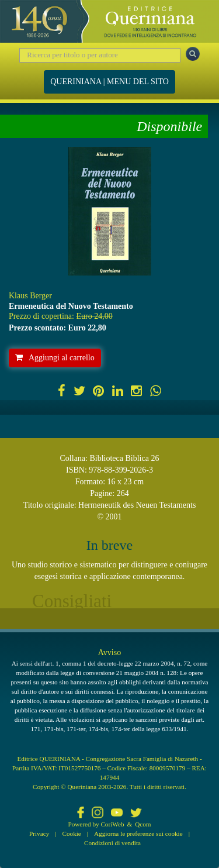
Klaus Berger (30, 296)
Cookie (72, 833)
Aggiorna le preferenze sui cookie (138, 833)
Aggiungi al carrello (55, 358)
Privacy (39, 833)
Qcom (143, 824)
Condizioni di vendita (112, 843)
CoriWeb (112, 824)
